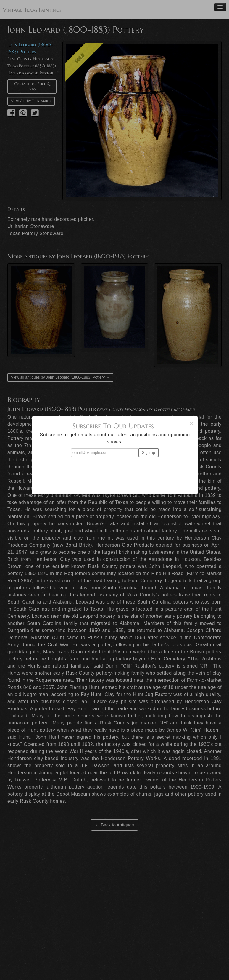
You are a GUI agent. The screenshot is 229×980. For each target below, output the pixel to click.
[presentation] (115, 473)
